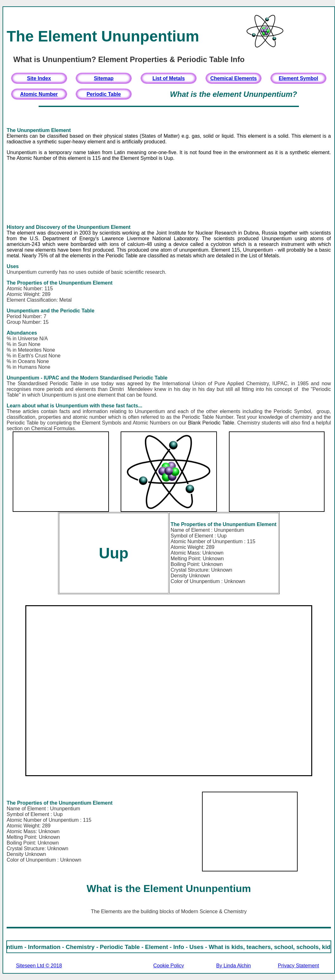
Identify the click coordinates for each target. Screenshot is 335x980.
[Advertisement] (169, 193)
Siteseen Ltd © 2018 (39, 966)
